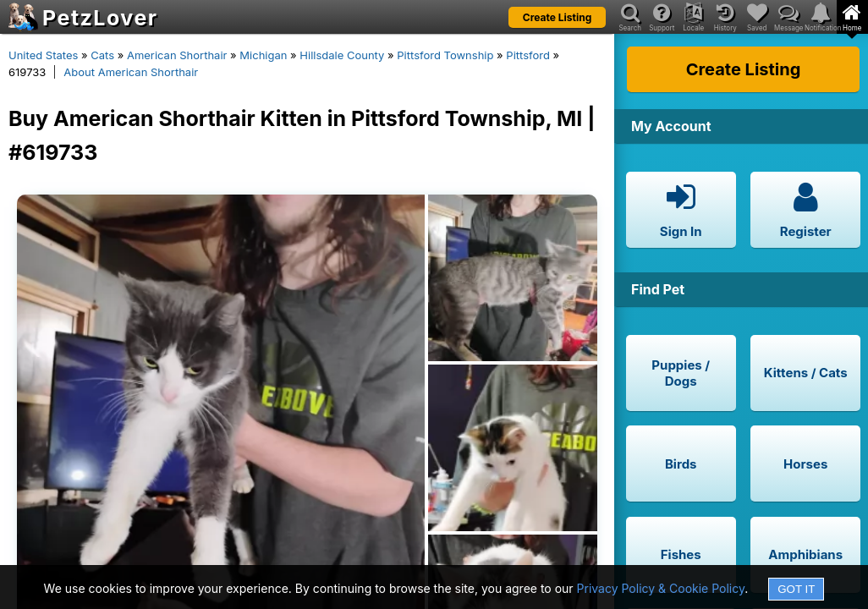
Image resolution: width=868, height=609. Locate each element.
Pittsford (528, 55)
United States (43, 55)
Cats (102, 55)
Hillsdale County (342, 55)
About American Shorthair (131, 72)
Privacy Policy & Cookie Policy (661, 588)
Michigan (263, 55)
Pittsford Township (445, 55)
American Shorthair (177, 55)
